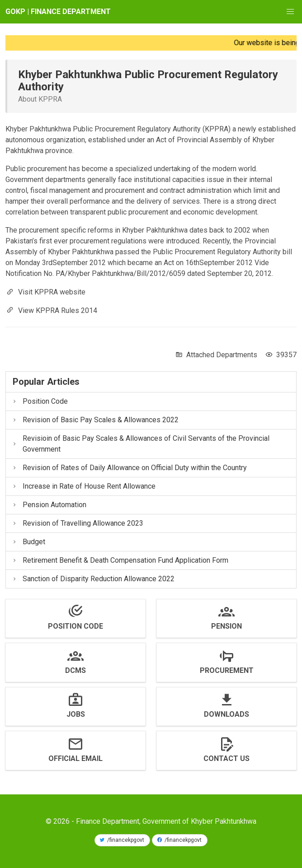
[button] (290, 12)
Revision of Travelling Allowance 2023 (77, 523)
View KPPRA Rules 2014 (58, 310)
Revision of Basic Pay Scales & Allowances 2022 (95, 420)
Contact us (226, 758)
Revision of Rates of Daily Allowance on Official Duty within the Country (129, 468)
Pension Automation (49, 505)
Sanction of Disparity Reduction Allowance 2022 (93, 579)
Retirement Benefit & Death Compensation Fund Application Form (120, 560)
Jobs (76, 714)
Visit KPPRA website (52, 292)
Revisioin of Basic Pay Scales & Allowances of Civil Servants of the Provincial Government (140, 444)
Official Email (75, 758)
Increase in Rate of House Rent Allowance (83, 486)
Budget (28, 542)
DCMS (75, 670)
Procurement (227, 670)
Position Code (40, 401)
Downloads (226, 714)
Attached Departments (222, 355)
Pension (226, 626)
